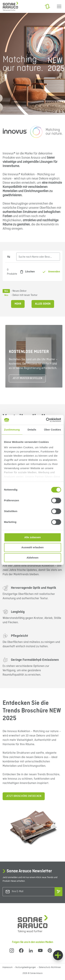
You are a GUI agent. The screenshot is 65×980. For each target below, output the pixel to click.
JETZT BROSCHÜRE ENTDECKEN (24, 796)
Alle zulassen (32, 537)
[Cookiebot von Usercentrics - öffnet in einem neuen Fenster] (46, 420)
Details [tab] (32, 430)
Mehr (18, 304)
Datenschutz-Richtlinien (50, 967)
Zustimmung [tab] (12, 430)
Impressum (8, 967)
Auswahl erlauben (32, 547)
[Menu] (59, 6)
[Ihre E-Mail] (26, 892)
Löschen (26, 272)
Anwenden (51, 272)
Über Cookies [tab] (53, 430)
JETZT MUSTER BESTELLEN (27, 378)
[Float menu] (58, 955)
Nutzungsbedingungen (26, 967)
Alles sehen (43, 304)
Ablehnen (32, 558)
